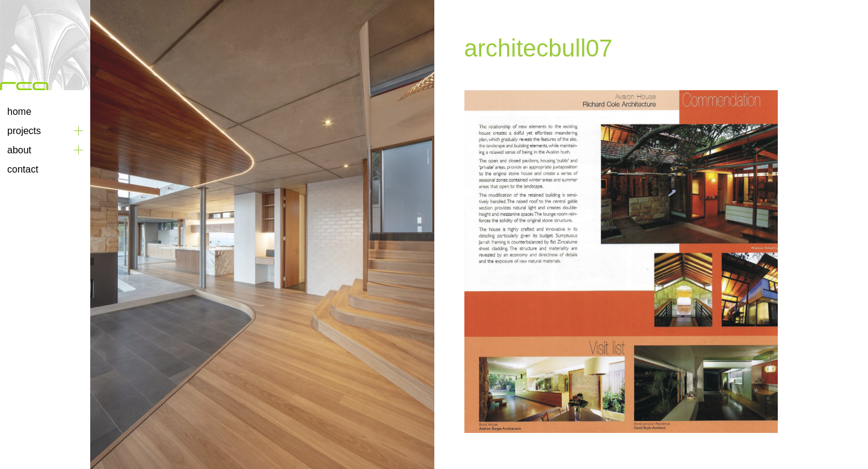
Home (19, 112)
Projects (24, 131)
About (19, 150)
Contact (23, 169)
